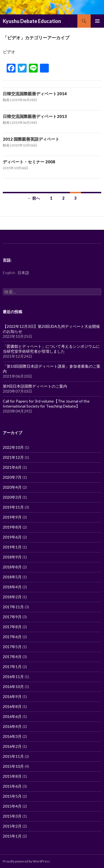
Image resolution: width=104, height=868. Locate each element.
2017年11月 (13, 607)
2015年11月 (13, 756)
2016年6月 (12, 716)
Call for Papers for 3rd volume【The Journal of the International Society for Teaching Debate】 (46, 404)
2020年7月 (12, 477)
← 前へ (34, 198)
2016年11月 (13, 677)
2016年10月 (13, 687)
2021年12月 (13, 457)
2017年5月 (12, 647)
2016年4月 (12, 726)
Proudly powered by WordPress (26, 861)
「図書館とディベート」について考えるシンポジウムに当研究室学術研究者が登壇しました (51, 349)
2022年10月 (13, 447)
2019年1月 (12, 547)
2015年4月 (12, 806)
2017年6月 (12, 637)
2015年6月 (12, 786)
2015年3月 (12, 816)
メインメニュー (97, 21)
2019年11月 (13, 507)
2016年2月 (12, 746)
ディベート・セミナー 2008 (29, 162)
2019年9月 (12, 517)
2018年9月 (12, 557)
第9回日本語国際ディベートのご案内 (35, 386)
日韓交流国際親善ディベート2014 (35, 94)
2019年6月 (12, 537)
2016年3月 (12, 736)
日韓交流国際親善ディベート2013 (35, 116)
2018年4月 (12, 587)
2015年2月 (12, 826)
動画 (6, 100)
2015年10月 (13, 766)
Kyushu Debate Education (32, 21)
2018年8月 (12, 567)
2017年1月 (12, 667)
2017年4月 (12, 657)
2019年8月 (12, 527)
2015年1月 (12, 836)
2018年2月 (12, 597)
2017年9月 (12, 617)
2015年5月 (12, 796)
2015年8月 (12, 776)
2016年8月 (12, 706)
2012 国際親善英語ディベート (31, 139)
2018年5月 (12, 577)
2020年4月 (12, 487)
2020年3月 (12, 497)
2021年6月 (12, 467)
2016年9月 (12, 696)
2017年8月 (12, 627)
